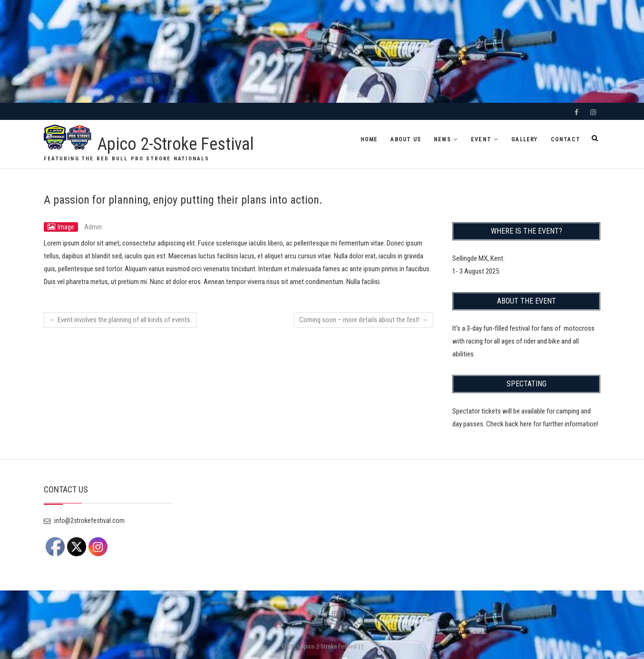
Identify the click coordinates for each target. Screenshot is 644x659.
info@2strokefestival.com (84, 521)
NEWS (442, 139)
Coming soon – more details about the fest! (364, 320)
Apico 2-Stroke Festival (176, 144)
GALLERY (524, 139)
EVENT (481, 139)
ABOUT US (406, 139)
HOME (369, 139)
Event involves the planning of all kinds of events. (120, 320)
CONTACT (566, 139)
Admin (93, 227)
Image (66, 227)
